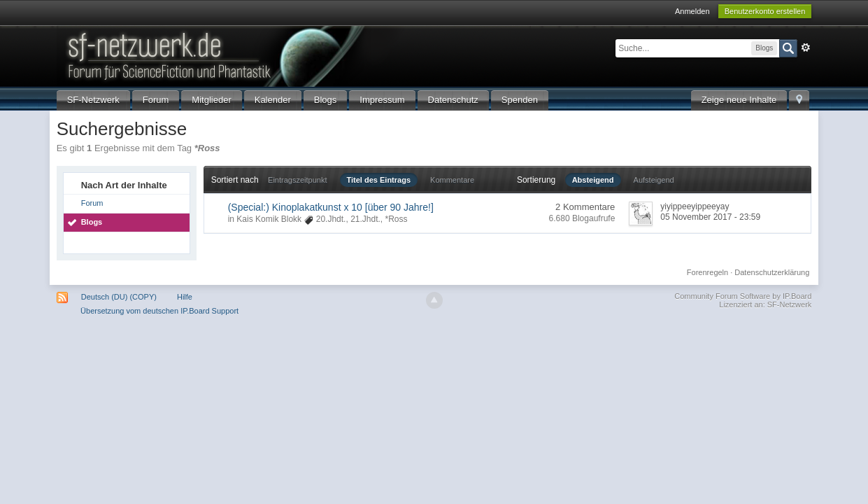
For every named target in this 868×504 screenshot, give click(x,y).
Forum (156, 100)
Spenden (520, 100)
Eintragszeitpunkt (297, 180)
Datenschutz (453, 100)
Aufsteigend (654, 180)
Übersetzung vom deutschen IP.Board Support (159, 311)
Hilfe (185, 297)
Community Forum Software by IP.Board (743, 296)
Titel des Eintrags (379, 180)
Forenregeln (707, 272)
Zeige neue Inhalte (739, 100)
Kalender (273, 100)
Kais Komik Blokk (269, 219)
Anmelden (692, 11)
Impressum (382, 100)
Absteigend (593, 180)
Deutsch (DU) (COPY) (119, 297)
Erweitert (806, 48)
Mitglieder (211, 100)
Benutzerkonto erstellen (765, 11)
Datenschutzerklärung (772, 272)
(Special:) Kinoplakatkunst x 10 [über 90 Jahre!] (331, 207)
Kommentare (452, 180)
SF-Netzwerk (93, 100)
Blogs (326, 100)
